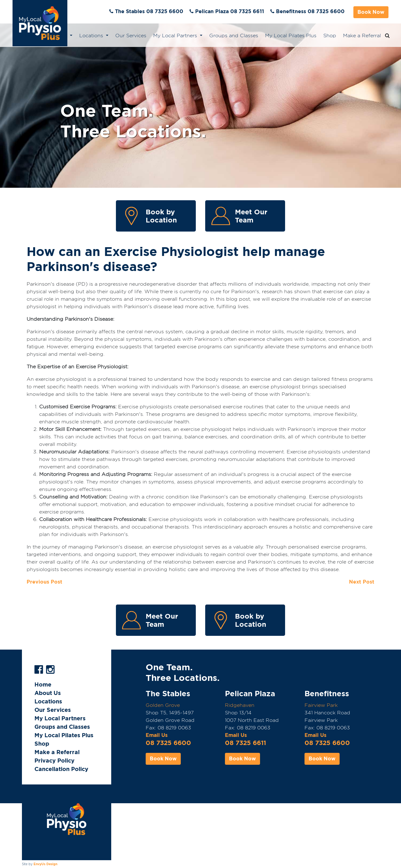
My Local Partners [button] (176, 36)
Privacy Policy (55, 761)
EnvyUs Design (45, 864)
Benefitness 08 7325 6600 (310, 11)
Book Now (371, 12)
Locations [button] (92, 36)
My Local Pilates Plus (291, 36)
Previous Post (44, 582)
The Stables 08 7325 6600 (149, 11)
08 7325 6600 (168, 743)
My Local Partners (60, 718)
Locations (48, 701)
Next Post (362, 582)
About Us (48, 693)
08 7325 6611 (245, 743)
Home (29, 36)
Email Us (157, 735)
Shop (330, 36)
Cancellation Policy (61, 769)
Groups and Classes (234, 36)
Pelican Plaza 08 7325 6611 (230, 11)
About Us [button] (56, 36)
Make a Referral (362, 36)
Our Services (131, 36)
